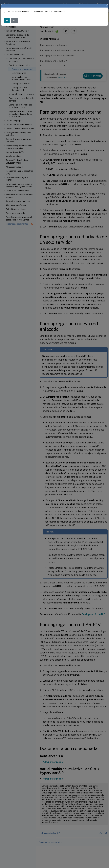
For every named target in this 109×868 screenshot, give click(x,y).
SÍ (7, 21)
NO (14, 21)
